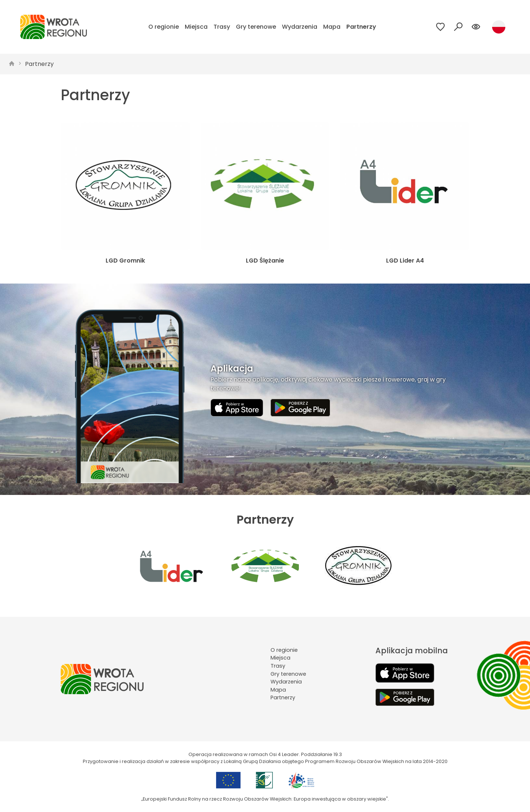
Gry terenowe (256, 27)
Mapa (332, 27)
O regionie (164, 27)
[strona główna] (12, 64)
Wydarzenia (300, 27)
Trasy (222, 27)
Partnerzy (361, 27)
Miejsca (196, 27)
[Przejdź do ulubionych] (441, 27)
